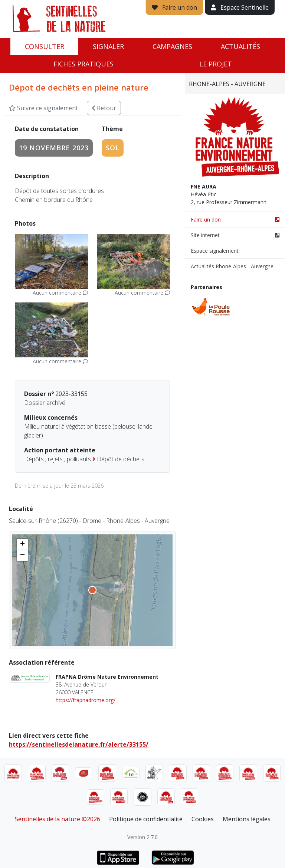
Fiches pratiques (83, 64)
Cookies (203, 819)
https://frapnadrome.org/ (86, 700)
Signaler (108, 46)
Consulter (45, 46)
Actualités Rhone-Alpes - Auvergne (232, 266)
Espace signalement (215, 251)
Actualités (240, 46)
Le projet (216, 64)
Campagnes (172, 46)
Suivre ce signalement (43, 108)
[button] (22, 544)
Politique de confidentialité (146, 819)
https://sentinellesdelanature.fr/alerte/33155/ (79, 744)
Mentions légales (247, 819)
